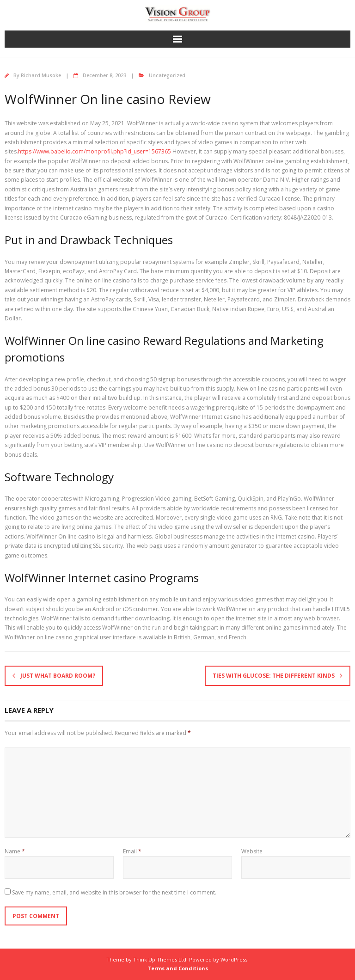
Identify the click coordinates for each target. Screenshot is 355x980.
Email (132, 851)
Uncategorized (167, 75)
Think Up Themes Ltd (160, 959)
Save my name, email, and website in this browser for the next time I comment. (114, 892)
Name (15, 851)
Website (252, 851)
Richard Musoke (41, 75)
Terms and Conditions (178, 968)
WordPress (234, 959)
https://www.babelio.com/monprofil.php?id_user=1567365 (95, 151)
